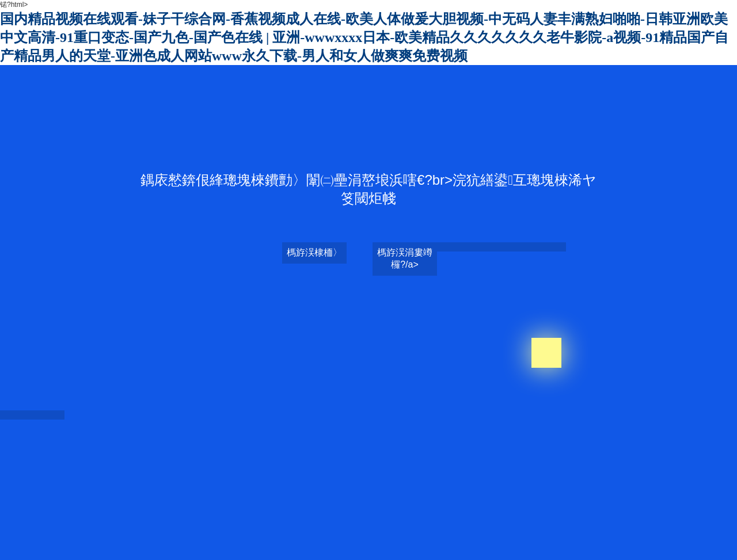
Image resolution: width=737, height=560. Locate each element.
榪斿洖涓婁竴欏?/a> (405, 258)
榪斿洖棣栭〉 (314, 252)
